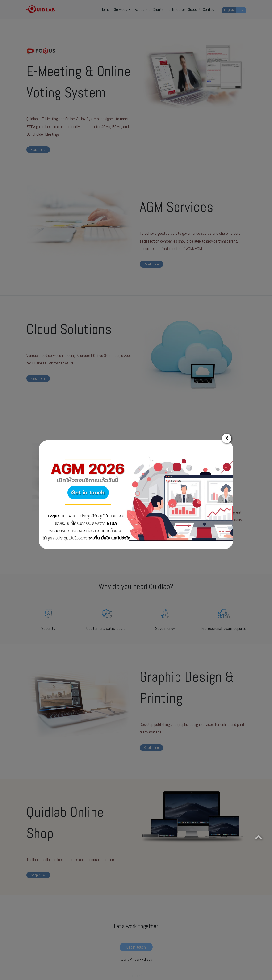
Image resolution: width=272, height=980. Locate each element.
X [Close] (227, 438)
